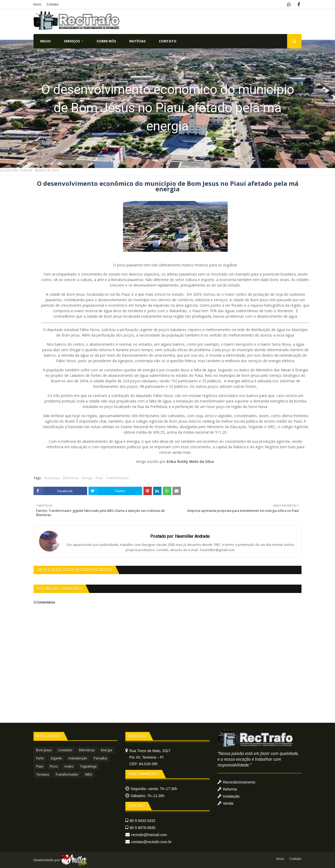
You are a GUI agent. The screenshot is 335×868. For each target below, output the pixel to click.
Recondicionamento (239, 782)
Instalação (231, 796)
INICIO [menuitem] (45, 41)
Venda (228, 803)
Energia (87, 478)
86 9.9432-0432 (142, 821)
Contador (65, 750)
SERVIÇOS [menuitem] (72, 41)
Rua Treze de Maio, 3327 (150, 757)
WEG (88, 774)
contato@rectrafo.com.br (151, 842)
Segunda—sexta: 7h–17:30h (154, 789)
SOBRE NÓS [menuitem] (106, 41)
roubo (69, 766)
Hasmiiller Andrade (18, 170)
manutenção (78, 758)
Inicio (37, 4)
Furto (40, 758)
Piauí (99, 478)
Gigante (56, 758)
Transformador (118, 478)
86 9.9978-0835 (142, 828)
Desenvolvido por (60, 860)
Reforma (230, 789)
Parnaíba (100, 758)
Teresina (43, 774)
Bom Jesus (52, 478)
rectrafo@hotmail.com (149, 835)
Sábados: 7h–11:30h (147, 796)
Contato (53, 4)
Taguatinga (88, 766)
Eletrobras (71, 478)
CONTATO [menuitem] (168, 41)
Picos (54, 766)
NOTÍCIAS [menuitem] (138, 41)
